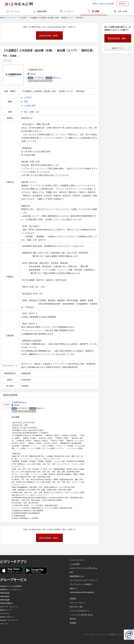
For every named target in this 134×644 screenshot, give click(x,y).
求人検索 (95, 11)
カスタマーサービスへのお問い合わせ (84, 568)
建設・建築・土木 (32, 112)
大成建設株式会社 (19, 402)
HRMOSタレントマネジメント (11, 590)
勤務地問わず (27, 118)
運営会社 (73, 619)
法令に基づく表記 (76, 607)
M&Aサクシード (6, 610)
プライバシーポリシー (78, 603)
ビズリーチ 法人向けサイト (80, 611)
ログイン (122, 4)
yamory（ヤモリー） (8, 617)
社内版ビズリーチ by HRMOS (11, 586)
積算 (26, 102)
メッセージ (69, 11)
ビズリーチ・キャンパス (9, 607)
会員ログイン (118, 48)
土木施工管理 (30, 106)
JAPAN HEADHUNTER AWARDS (82, 592)
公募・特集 (122, 11)
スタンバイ (4, 624)
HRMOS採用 (5, 593)
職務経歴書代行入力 (77, 576)
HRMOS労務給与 (6, 603)
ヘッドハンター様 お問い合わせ (81, 615)
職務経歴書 (42, 11)
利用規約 (73, 599)
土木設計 (28, 97)
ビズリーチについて (77, 560)
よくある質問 (75, 564)
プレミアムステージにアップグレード (84, 580)
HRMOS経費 (5, 600)
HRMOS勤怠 (5, 597)
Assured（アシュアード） (9, 620)
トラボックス (5, 614)
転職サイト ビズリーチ (8, 18)
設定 (71, 572)
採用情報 (73, 623)
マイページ (15, 11)
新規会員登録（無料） (49, 36)
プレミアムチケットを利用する (81, 584)
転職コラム (74, 588)
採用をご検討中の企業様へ (104, 4)
